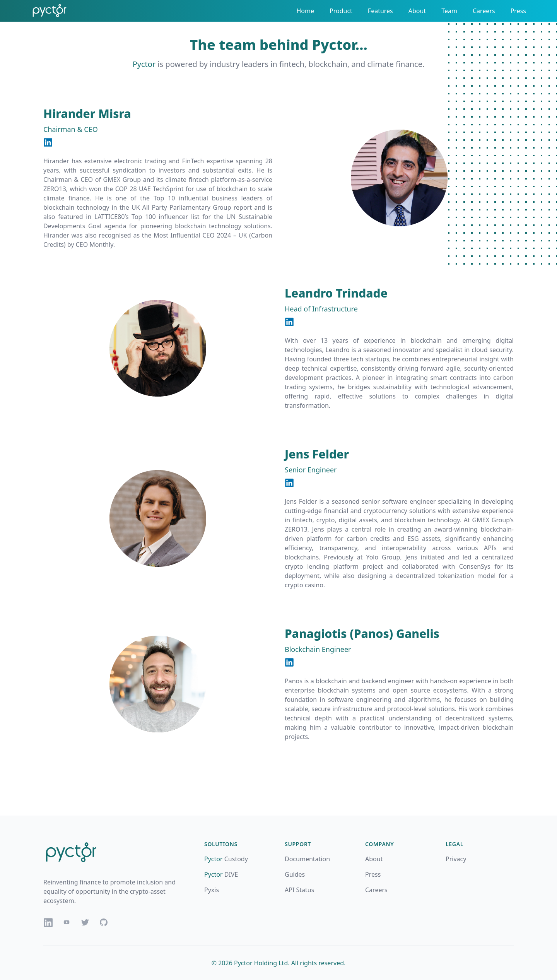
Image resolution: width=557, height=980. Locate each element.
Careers (484, 11)
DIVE (221, 874)
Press (518, 11)
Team (449, 11)
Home (305, 11)
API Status (299, 890)
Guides (295, 874)
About (417, 11)
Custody (226, 859)
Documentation (307, 859)
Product (341, 11)
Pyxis (212, 890)
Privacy (456, 859)
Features (380, 11)
